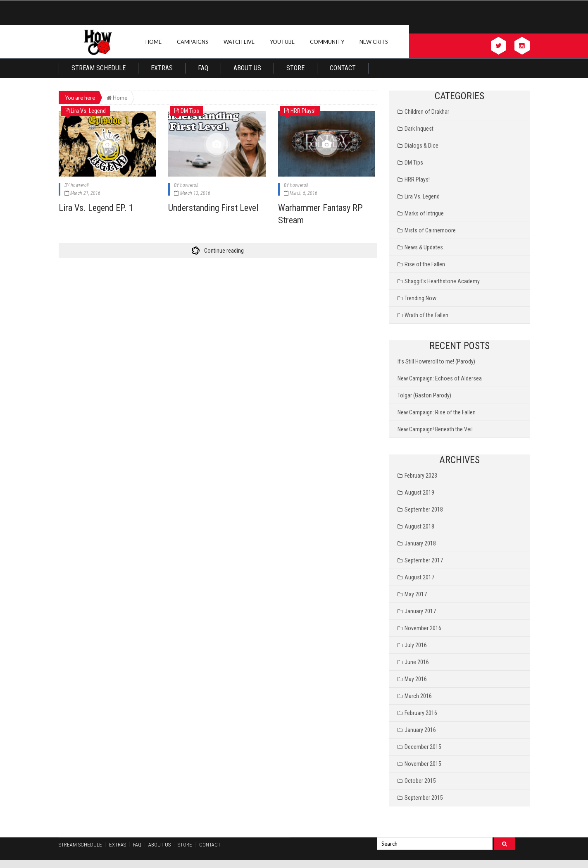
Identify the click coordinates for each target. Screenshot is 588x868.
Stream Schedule (99, 68)
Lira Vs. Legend (422, 196)
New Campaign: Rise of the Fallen (437, 412)
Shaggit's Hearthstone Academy (442, 281)
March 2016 (418, 696)
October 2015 (420, 781)
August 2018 (419, 526)
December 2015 (423, 747)
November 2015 (423, 764)
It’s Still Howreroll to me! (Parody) (436, 361)
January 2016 (420, 730)
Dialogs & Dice (421, 146)
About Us (247, 68)
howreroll (80, 185)
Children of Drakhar (427, 112)
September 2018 (424, 509)
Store (295, 68)
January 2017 (420, 611)
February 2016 (421, 713)
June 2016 (417, 662)
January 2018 (420, 543)
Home (154, 42)
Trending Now (420, 298)
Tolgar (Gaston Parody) (424, 395)
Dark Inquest (419, 129)
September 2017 (424, 560)
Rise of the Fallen (425, 264)
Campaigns (193, 42)
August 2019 (419, 493)
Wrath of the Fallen (426, 315)
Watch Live (239, 42)
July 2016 (416, 645)
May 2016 (416, 679)
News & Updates (424, 247)
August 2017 (419, 577)
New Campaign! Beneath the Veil (435, 429)
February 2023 (421, 476)
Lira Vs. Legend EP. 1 (96, 208)
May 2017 (416, 594)
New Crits (374, 42)
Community (327, 42)
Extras (162, 68)
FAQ (203, 68)
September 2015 (424, 798)
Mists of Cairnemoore (430, 230)
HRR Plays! (417, 179)
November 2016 (423, 628)
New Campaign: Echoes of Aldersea (440, 378)
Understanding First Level (213, 208)
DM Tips (414, 163)
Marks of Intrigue (424, 213)
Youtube (282, 42)
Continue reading (224, 251)
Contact (343, 68)
